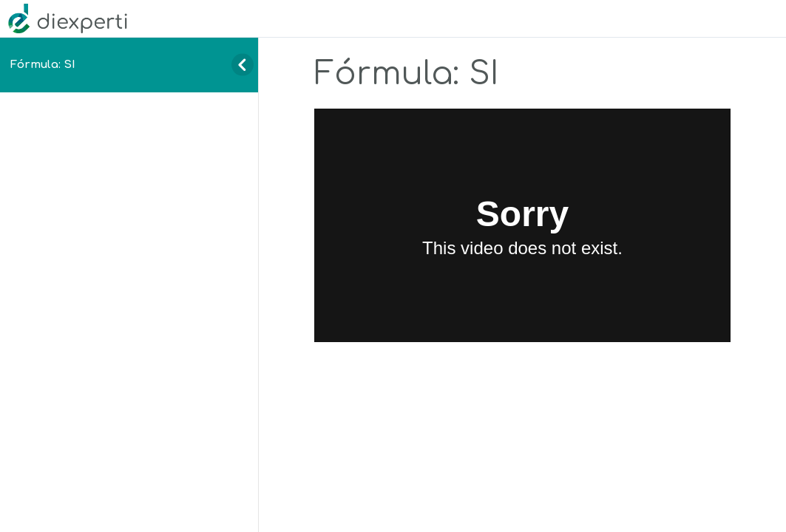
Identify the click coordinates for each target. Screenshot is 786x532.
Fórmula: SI (43, 64)
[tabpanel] (522, 226)
